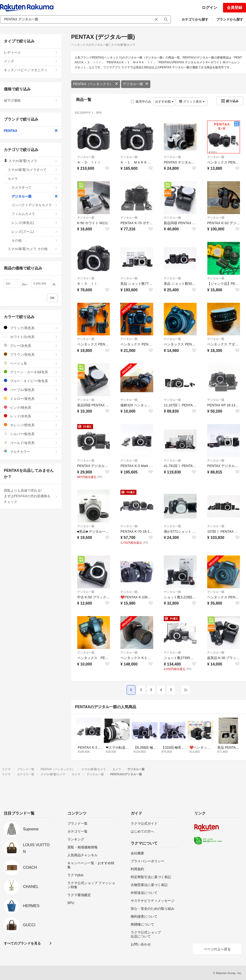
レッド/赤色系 (31, 416)
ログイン (210, 8)
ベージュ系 (31, 363)
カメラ (33, 179)
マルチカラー (31, 452)
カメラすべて (35, 187)
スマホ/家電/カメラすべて (33, 170)
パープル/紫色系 (31, 390)
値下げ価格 (31, 100)
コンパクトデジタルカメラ (35, 205)
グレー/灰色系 (31, 346)
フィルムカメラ (35, 214)
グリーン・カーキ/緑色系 (31, 372)
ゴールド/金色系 (31, 443)
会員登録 (234, 8)
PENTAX (31, 131)
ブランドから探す (230, 19)
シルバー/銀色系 (31, 434)
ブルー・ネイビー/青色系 (31, 381)
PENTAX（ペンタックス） (96, 84)
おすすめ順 (164, 102)
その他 (35, 240)
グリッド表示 (192, 102)
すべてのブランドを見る (22, 943)
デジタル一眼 (136, 84)
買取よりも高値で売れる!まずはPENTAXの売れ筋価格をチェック (31, 496)
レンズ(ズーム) (35, 232)
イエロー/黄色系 (31, 399)
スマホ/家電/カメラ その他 (33, 249)
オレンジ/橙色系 (31, 425)
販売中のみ (141, 102)
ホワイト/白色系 (31, 337)
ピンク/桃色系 (31, 407)
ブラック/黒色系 (31, 328)
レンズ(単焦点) (35, 223)
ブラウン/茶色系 (31, 354)
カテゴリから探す (195, 19)
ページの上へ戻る (217, 949)
